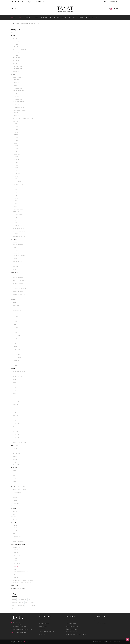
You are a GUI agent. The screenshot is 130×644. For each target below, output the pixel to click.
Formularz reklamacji (73, 632)
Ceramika (15, 459)
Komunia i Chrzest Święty (19, 588)
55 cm (14, 481)
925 (29, 599)
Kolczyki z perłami (18, 209)
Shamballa (16, 212)
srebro (14, 599)
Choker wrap (17, 264)
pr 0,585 (16, 47)
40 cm (14, 470)
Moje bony (42, 634)
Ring (15, 206)
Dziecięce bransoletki (19, 289)
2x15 (17, 168)
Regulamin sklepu (72, 629)
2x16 (17, 127)
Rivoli (16, 187)
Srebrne (16, 105)
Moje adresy (42, 629)
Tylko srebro (17, 451)
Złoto (13, 36)
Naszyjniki (14, 239)
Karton (16, 553)
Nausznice (16, 226)
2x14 (17, 149)
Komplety (15, 63)
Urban (16, 201)
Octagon (17, 173)
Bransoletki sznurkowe (20, 281)
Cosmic (16, 366)
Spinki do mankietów (19, 542)
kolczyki (21, 602)
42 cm (14, 473)
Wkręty (16, 113)
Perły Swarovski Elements (20, 443)
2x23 (17, 157)
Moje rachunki (43, 626)
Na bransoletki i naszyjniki (20, 572)
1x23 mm (16, 418)
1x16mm (16, 396)
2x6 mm (17, 220)
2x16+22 (18, 330)
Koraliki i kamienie (18, 292)
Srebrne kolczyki (18, 77)
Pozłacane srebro (20, 107)
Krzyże (15, 511)
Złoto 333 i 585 (17, 465)
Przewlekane (18, 88)
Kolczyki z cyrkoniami (19, 110)
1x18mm (16, 390)
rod (13, 608)
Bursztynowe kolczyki (20, 231)
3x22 (17, 319)
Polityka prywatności (72, 626)
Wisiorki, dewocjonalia (19, 50)
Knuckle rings (17, 454)
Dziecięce (15, 234)
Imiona (15, 270)
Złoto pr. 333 (18, 66)
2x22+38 (18, 341)
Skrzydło (17, 154)
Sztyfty (16, 80)
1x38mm (16, 412)
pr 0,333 (16, 41)
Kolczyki (15, 39)
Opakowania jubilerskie (18, 544)
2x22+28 (18, 336)
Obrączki (15, 462)
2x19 (17, 162)
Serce (16, 143)
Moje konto (45, 617)
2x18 (17, 151)
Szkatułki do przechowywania (22, 583)
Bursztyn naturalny (19, 283)
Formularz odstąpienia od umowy (76, 634)
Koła (15, 85)
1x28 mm (16, 401)
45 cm (14, 476)
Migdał (16, 124)
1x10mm (16, 385)
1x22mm (16, 399)
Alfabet (15, 379)
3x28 (17, 322)
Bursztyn (16, 440)
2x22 (17, 129)
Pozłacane (16, 305)
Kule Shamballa (19, 215)
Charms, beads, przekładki (19, 487)
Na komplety (16, 564)
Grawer (15, 248)
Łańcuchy (16, 525)
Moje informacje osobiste (46, 632)
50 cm (14, 478)
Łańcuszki (16, 72)
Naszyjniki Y (16, 250)
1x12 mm (16, 434)
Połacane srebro (18, 374)
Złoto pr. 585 (18, 69)
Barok (16, 135)
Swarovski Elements (19, 294)
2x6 (16, 193)
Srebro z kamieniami (19, 228)
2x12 (17, 176)
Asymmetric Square (20, 184)
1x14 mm (16, 437)
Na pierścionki (17, 547)
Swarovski (16, 498)
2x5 (16, 190)
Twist (16, 204)
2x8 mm (17, 223)
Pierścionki (16, 61)
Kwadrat (17, 360)
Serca (14, 382)
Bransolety (16, 533)
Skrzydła (15, 415)
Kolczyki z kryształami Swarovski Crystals (23, 120)
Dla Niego (14, 522)
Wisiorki (14, 369)
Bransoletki (16, 58)
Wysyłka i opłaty (71, 623)
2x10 (17, 146)
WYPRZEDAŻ (15, 586)
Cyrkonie (15, 308)
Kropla (16, 165)
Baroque (15, 404)
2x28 (17, 132)
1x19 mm (16, 423)
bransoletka (21, 605)
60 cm (14, 484)
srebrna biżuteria (30, 602)
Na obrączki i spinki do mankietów (23, 580)
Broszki (14, 517)
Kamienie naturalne (18, 261)
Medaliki (15, 514)
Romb (16, 363)
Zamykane (17, 83)
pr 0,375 (16, 44)
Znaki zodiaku (17, 267)
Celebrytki (16, 253)
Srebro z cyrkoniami (19, 371)
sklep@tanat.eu (22, 633)
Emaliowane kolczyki (19, 237)
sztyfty (14, 605)
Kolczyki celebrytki (18, 102)
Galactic (17, 160)
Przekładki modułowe (19, 489)
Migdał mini (17, 182)
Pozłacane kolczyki (19, 91)
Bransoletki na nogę (19, 286)
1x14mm (16, 388)
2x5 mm (17, 217)
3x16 (17, 316)
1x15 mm (16, 429)
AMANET (25, 642)
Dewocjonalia (15, 509)
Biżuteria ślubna (16, 506)
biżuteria (15, 602)
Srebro (15, 242)
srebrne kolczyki (22, 599)
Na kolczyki (16, 555)
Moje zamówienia (44, 623)
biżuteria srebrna (30, 605)
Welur (16, 550)
